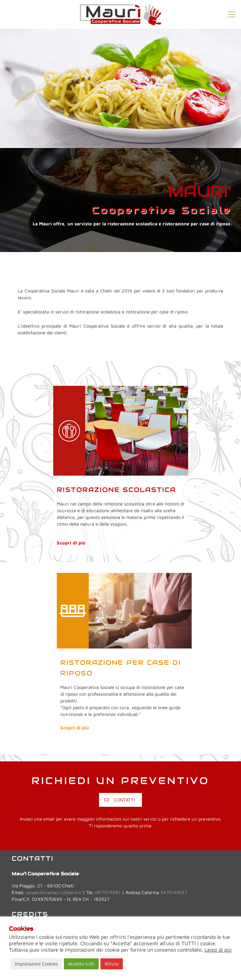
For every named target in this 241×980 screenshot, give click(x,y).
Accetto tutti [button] (81, 964)
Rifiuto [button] (112, 964)
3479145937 (174, 892)
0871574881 (108, 892)
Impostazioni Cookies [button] (36, 964)
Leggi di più (218, 950)
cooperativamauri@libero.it (53, 892)
